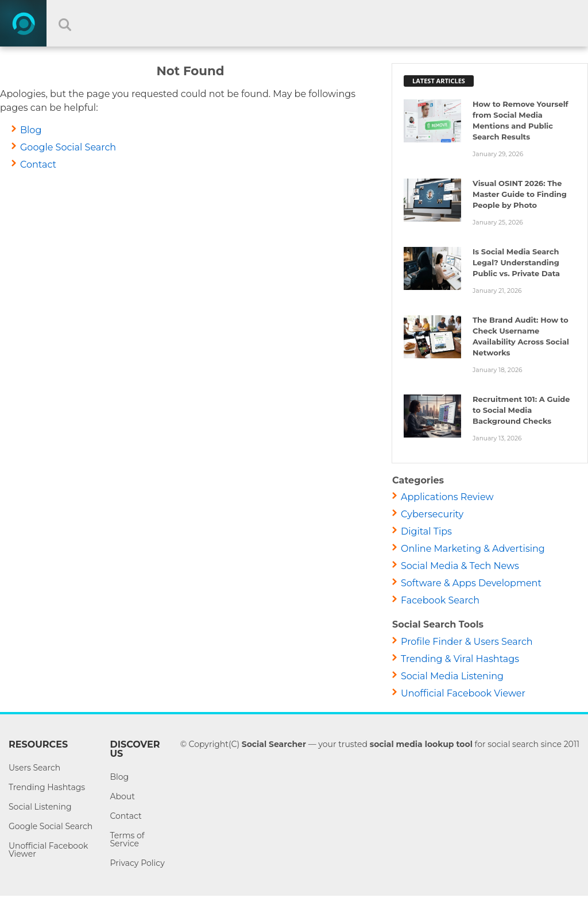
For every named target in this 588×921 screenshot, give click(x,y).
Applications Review (447, 497)
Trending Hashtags (47, 787)
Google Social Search (68, 147)
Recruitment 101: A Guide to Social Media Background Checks (521, 410)
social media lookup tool (421, 744)
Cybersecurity (432, 514)
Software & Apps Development (471, 583)
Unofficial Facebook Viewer (463, 693)
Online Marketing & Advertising (473, 549)
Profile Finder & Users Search (467, 642)
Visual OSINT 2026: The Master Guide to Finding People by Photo (520, 194)
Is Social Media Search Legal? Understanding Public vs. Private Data (516, 262)
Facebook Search (440, 600)
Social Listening (40, 807)
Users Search (34, 768)
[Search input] (314, 23)
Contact (38, 165)
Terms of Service (127, 839)
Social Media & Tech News (460, 566)
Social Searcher (274, 744)
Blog (31, 130)
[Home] (23, 23)
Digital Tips (426, 531)
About (122, 796)
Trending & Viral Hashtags (460, 659)
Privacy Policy (137, 863)
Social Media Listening (452, 676)
